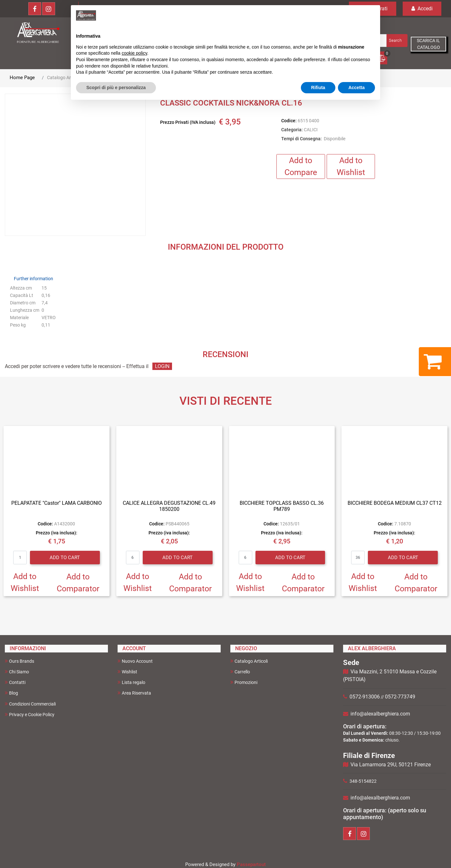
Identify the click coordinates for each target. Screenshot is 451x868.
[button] (396, 41)
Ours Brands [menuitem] (19, 661)
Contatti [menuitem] (15, 682)
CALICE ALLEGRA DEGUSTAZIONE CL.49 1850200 (169, 506)
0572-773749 (400, 697)
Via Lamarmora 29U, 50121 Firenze (391, 765)
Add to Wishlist (351, 166)
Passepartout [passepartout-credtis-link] (251, 864)
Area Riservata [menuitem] (134, 693)
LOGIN (162, 366)
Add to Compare (301, 166)
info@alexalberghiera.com (380, 714)
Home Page (22, 78)
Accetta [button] (356, 88)
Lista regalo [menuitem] (131, 682)
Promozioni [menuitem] (244, 682)
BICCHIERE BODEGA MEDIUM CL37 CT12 (395, 503)
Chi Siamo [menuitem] (17, 672)
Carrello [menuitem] (240, 672)
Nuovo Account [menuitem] (135, 661)
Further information (34, 279)
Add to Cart (65, 558)
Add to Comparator (78, 583)
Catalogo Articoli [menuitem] (249, 661)
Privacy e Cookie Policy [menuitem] (30, 714)
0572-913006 (365, 697)
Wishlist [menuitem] (127, 672)
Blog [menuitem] (11, 693)
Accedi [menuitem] (422, 9)
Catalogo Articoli (64, 78)
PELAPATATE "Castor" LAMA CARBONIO (57, 503)
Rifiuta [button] (318, 88)
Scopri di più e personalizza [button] (116, 88)
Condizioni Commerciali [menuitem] (30, 704)
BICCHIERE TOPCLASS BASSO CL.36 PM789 (282, 506)
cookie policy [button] (134, 53)
